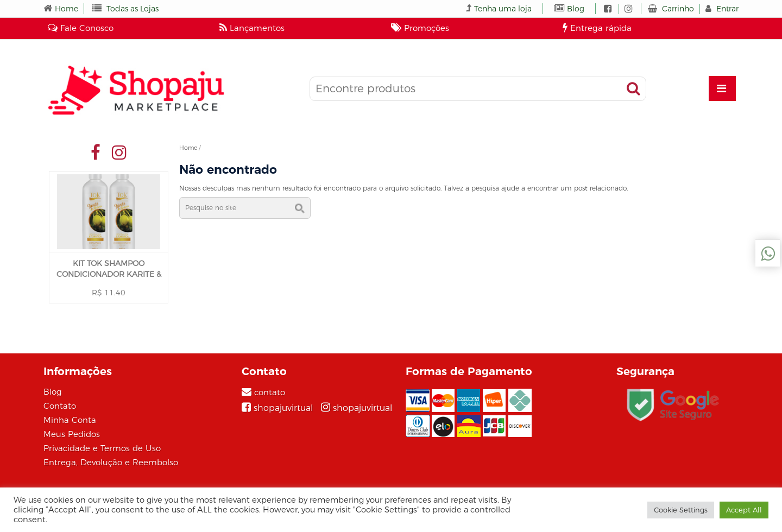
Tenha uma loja (503, 9)
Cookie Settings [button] (681, 510)
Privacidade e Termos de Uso (102, 448)
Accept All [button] (744, 510)
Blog (576, 9)
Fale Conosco (81, 28)
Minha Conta (70, 420)
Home (67, 9)
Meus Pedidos (72, 434)
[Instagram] (357, 408)
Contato (60, 406)
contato (270, 392)
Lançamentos (252, 28)
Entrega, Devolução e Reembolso (111, 462)
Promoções (420, 28)
